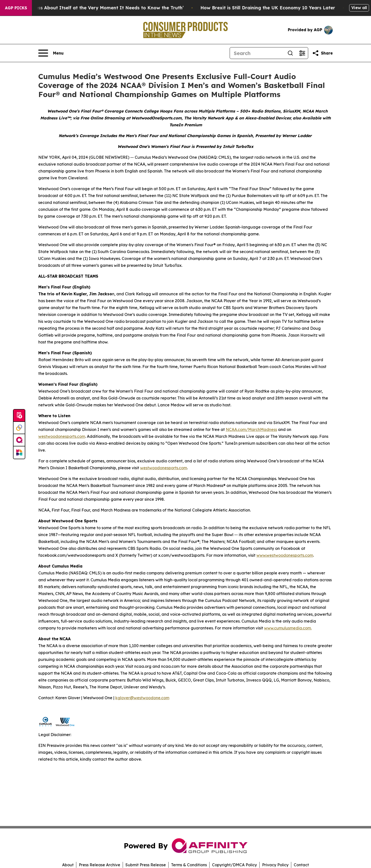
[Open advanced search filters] (302, 53)
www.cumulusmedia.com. (288, 628)
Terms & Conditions (189, 865)
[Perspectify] (19, 428)
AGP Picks (16, 8)
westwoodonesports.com (62, 436)
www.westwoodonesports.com (285, 555)
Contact (301, 865)
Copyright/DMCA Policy (234, 865)
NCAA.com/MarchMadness (251, 429)
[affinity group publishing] (19, 440)
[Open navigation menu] (51, 53)
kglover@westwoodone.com (142, 698)
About (68, 865)
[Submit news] (19, 416)
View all (359, 8)
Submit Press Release (146, 865)
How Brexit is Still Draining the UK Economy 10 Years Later (278, 8)
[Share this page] (322, 53)
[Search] (257, 53)
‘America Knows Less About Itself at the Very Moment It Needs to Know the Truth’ (99, 8)
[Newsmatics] (19, 453)
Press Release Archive (99, 865)
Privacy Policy (275, 865)
